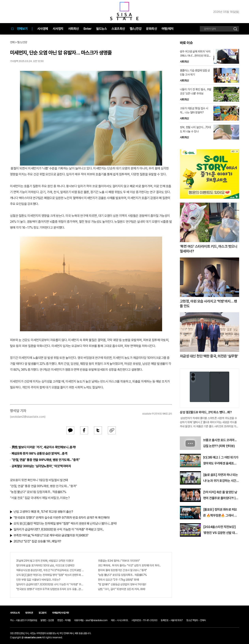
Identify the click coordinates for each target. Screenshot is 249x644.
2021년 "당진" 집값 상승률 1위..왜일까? (37, 541)
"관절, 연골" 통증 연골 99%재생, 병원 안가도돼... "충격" (46, 460)
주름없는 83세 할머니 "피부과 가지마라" (119, 561)
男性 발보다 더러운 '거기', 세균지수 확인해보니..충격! (44, 447)
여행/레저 (167, 29)
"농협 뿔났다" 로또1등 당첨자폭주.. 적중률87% (38, 492)
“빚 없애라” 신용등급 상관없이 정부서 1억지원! (122, 584)
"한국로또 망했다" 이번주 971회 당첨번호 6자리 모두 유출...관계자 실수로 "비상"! (50, 589)
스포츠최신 (118, 29)
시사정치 (58, 29)
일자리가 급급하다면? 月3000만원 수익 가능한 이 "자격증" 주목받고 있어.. (59, 529)
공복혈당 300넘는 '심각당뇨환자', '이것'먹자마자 (41, 466)
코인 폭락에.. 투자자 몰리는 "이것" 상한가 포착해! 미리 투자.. (129, 565)
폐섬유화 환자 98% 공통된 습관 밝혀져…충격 (40, 454)
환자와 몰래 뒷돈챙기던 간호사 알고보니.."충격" (122, 570)
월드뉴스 (101, 29)
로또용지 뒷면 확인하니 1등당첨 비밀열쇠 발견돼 (39, 480)
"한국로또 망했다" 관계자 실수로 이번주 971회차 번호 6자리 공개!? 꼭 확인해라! (62, 518)
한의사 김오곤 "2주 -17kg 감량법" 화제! (118, 580)
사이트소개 (15, 613)
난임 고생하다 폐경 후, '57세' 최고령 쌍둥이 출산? (43, 512)
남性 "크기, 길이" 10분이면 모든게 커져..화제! (122, 589)
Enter (88, 29)
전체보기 (19, 29)
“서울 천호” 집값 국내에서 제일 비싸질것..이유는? (40, 498)
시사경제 (43, 29)
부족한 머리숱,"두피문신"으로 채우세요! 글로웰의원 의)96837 (51, 535)
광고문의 (42, 613)
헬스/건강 (136, 29)
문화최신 (151, 29)
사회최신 (73, 29)
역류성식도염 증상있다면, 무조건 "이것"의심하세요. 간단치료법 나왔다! (50, 570)
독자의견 (29, 613)
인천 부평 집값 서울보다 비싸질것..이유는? (38, 580)
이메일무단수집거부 (61, 613)
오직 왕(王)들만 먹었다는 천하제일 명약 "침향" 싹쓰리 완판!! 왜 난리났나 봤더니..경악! (65, 524)
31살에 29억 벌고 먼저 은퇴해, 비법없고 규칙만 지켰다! (45, 561)
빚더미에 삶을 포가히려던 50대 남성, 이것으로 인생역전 (45, 565)
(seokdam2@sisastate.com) (28, 417)
